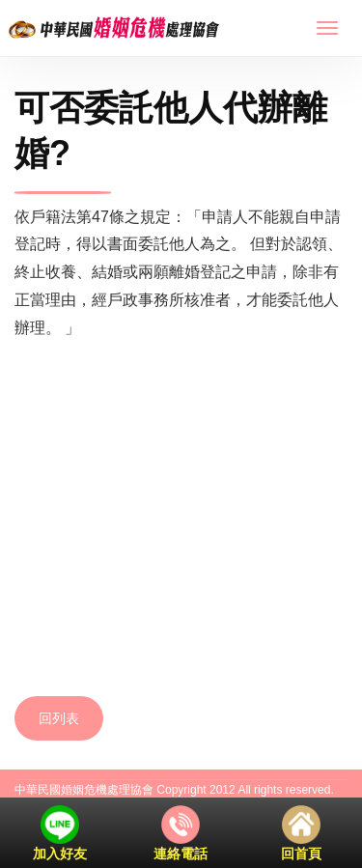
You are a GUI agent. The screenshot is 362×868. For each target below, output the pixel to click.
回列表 (59, 718)
